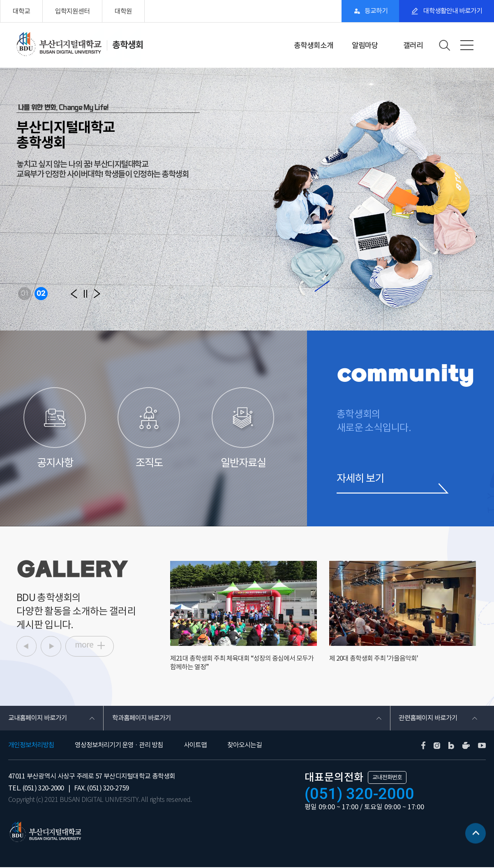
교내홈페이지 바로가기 (38, 719)
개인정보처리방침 (31, 746)
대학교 (21, 11)
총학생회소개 (314, 45)
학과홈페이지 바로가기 (141, 719)
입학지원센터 (72, 11)
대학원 (123, 11)
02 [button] (41, 294)
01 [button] (25, 293)
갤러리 (413, 45)
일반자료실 (244, 428)
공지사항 (55, 428)
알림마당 (365, 45)
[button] (74, 294)
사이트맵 (195, 746)
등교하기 (374, 11)
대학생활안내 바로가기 (452, 11)
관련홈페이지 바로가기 (428, 719)
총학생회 (128, 45)
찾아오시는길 (245, 746)
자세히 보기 (361, 479)
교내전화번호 (387, 778)
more (85, 646)
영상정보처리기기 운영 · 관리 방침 (119, 746)
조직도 (149, 428)
